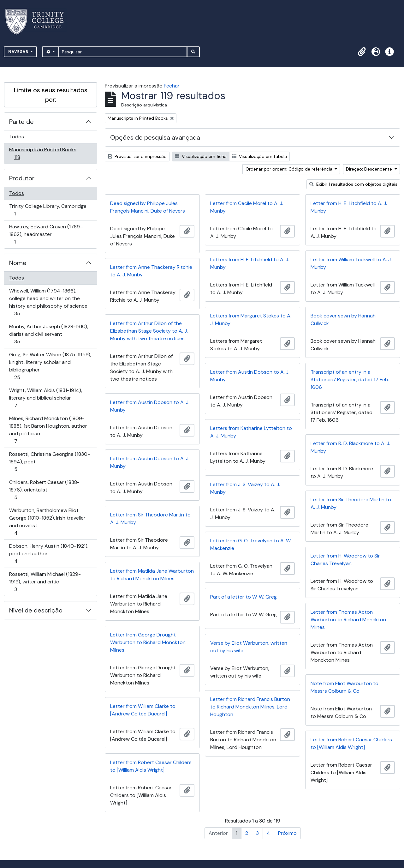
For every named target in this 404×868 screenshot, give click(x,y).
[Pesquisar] (123, 52)
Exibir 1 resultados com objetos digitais (353, 184)
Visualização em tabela (259, 156)
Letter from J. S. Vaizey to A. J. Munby (245, 488)
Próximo (287, 833)
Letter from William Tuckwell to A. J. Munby (351, 263)
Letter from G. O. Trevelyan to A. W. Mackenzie (251, 544)
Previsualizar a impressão (137, 156)
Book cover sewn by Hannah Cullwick (343, 319)
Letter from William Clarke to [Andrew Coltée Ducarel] (143, 710)
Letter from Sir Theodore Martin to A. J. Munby (351, 503)
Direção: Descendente (370, 169)
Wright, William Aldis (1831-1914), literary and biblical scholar (45, 398)
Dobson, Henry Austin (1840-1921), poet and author (49, 554)
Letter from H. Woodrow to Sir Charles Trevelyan (345, 560)
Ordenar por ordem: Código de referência (290, 169)
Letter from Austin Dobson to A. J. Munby (250, 376)
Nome (18, 263)
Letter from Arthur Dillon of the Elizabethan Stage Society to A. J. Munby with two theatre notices (149, 331)
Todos (17, 137)
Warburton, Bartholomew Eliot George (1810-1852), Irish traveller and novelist (47, 522)
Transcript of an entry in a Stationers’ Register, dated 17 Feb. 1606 (350, 380)
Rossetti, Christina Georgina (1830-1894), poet (49, 462)
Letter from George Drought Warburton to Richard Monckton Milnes (148, 642)
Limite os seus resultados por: (51, 95)
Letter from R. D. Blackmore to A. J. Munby (350, 447)
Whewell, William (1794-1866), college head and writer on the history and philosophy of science (48, 302)
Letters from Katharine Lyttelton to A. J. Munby (251, 432)
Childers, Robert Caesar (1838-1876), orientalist (44, 490)
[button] (362, 52)
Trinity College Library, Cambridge (48, 210)
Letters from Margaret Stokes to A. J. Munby (251, 319)
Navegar (19, 52)
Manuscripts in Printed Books (43, 153)
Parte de (21, 122)
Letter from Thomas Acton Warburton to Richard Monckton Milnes (348, 620)
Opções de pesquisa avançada (155, 137)
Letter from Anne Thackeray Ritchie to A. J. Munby (151, 271)
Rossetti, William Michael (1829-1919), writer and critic (45, 582)
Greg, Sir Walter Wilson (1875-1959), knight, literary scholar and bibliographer (50, 366)
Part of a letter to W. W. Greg (244, 597)
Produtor (22, 178)
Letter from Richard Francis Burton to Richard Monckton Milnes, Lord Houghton (250, 707)
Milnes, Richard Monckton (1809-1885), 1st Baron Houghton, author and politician (48, 430)
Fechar (172, 86)
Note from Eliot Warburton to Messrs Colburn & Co (345, 687)
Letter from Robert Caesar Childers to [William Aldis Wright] (351, 743)
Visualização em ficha (201, 156)
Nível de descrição (36, 610)
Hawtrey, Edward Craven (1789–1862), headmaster (46, 234)
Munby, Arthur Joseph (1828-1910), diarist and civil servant (48, 334)
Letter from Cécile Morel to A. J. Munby (247, 207)
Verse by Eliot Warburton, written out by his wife (249, 647)
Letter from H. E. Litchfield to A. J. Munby (349, 207)
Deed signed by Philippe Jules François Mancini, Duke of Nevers (148, 207)
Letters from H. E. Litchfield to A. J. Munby (250, 263)
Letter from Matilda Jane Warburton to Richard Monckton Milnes (152, 575)
